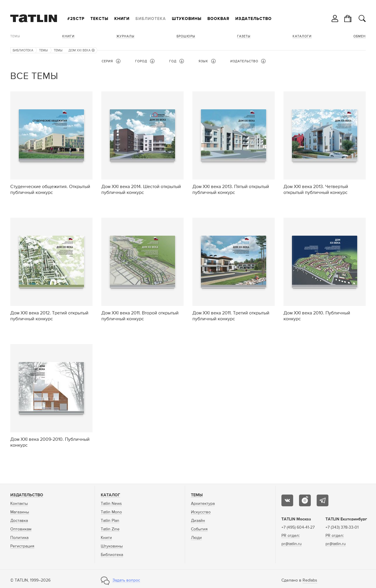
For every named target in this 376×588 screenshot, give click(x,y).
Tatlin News (111, 504)
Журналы (125, 36)
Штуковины (187, 19)
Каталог (110, 495)
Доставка (19, 521)
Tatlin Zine (110, 529)
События (199, 529)
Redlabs (310, 580)
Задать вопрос (126, 580)
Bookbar (218, 19)
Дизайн (198, 521)
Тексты (99, 19)
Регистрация (22, 546)
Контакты (19, 504)
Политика (19, 538)
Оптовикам (21, 529)
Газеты (244, 36)
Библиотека (151, 19)
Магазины (20, 512)
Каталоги (302, 36)
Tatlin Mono (111, 512)
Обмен (360, 36)
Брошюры (186, 36)
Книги (122, 19)
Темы (15, 36)
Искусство (201, 512)
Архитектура (203, 504)
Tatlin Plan (110, 521)
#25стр (76, 19)
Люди (196, 538)
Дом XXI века (82, 50)
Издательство (254, 19)
